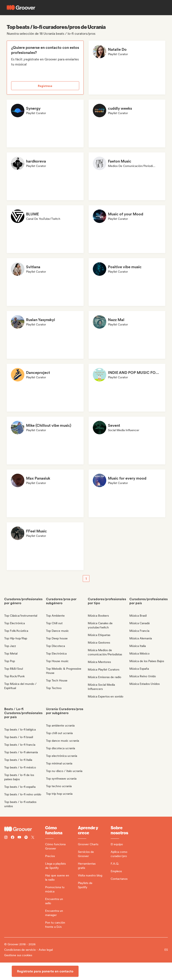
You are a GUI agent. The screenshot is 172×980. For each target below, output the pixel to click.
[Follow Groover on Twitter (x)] (33, 838)
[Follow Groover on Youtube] (19, 838)
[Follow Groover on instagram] (6, 838)
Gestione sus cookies (18, 955)
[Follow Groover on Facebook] (13, 838)
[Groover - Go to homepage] (25, 829)
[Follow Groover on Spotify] (26, 838)
